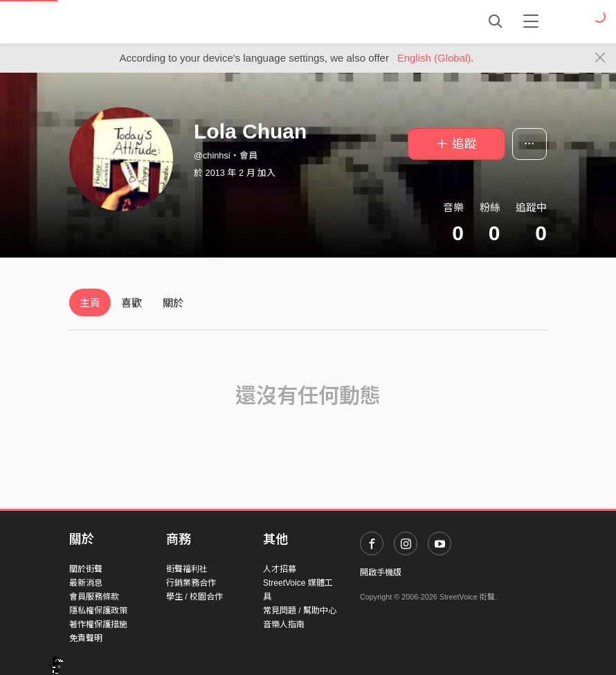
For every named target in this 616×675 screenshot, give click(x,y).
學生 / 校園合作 (194, 597)
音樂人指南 (284, 624)
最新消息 (86, 583)
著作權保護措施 (98, 624)
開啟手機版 (381, 573)
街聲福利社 (187, 569)
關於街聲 (86, 569)
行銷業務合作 (191, 583)
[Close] (600, 58)
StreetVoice (126, 21)
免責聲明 (86, 638)
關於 (173, 303)
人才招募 (280, 569)
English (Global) (434, 58)
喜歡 (132, 303)
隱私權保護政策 (98, 611)
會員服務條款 (94, 597)
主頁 (90, 303)
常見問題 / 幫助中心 (300, 611)
